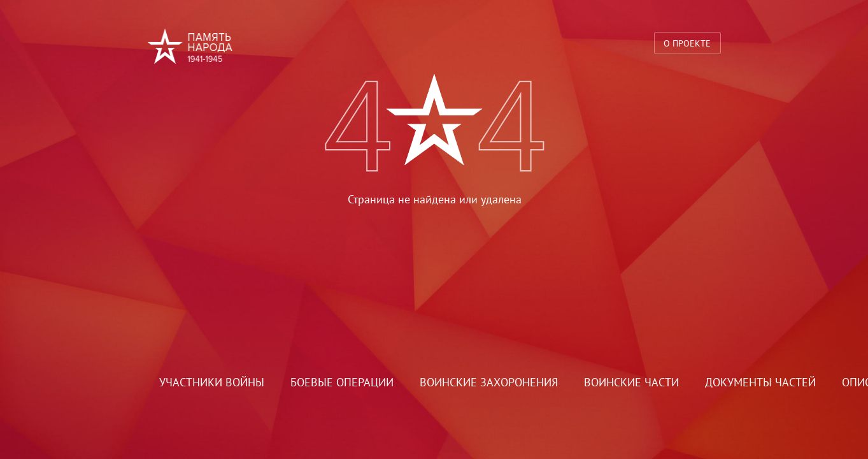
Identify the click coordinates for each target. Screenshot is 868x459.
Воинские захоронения (489, 382)
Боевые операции (342, 382)
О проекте (687, 43)
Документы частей (760, 382)
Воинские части (631, 382)
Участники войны (212, 382)
